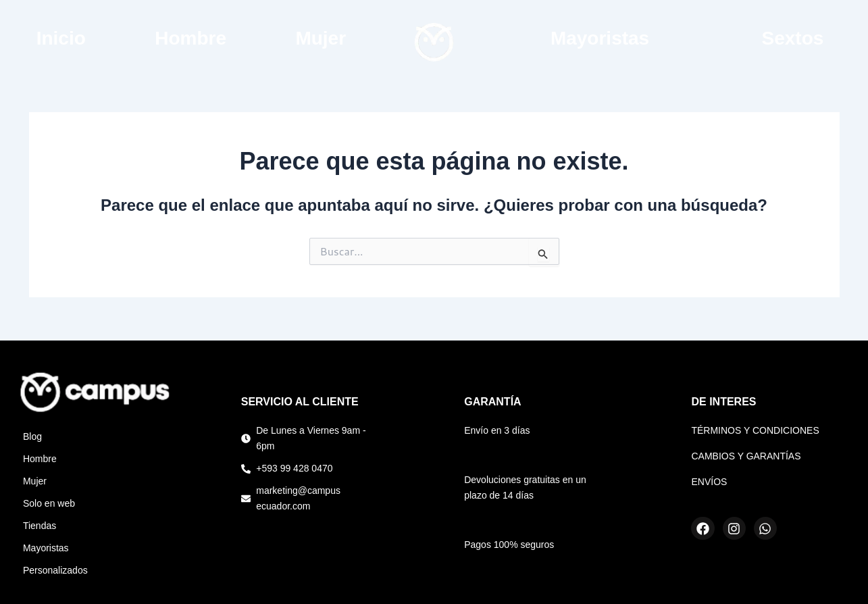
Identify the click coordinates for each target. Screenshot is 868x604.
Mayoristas (600, 38)
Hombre (190, 38)
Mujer (321, 38)
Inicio (61, 38)
